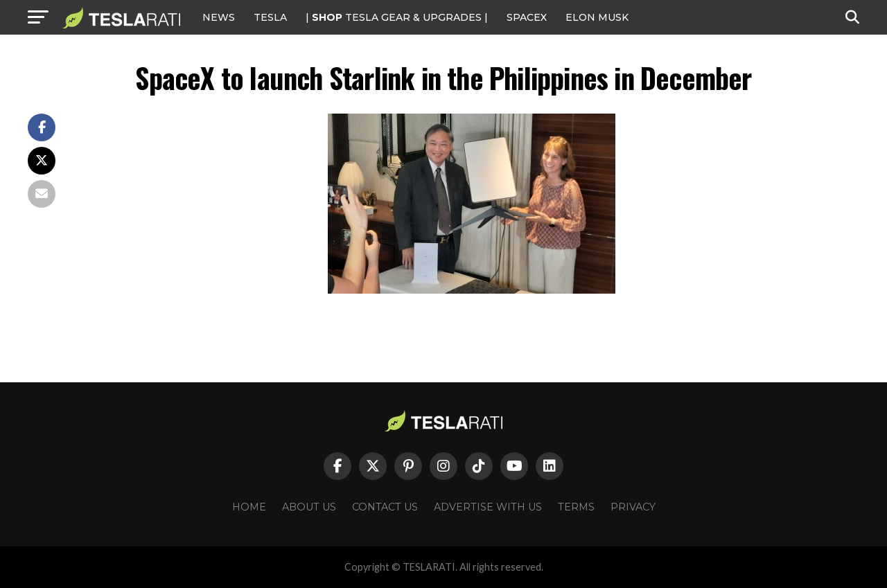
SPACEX (527, 17)
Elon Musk (597, 17)
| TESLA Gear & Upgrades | (397, 17)
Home (249, 507)
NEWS (219, 17)
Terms (576, 507)
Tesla (270, 17)
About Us (309, 507)
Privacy (633, 507)
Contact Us (385, 507)
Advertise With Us (488, 507)
